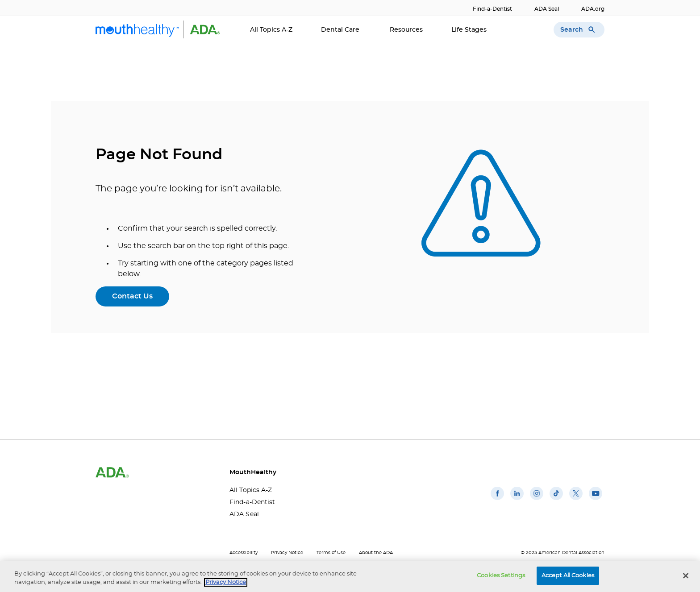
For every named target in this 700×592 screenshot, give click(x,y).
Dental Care (341, 30)
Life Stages (470, 30)
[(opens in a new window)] (497, 500)
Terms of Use (331, 553)
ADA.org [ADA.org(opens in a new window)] (593, 9)
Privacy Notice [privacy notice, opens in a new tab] (226, 584)
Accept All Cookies (568, 577)
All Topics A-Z (271, 30)
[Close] (686, 577)
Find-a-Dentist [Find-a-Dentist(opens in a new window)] (492, 9)
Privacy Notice (287, 553)
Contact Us (132, 296)
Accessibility (244, 553)
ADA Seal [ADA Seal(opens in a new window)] (547, 9)
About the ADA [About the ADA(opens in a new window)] (376, 553)
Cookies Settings (501, 577)
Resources (406, 30)
